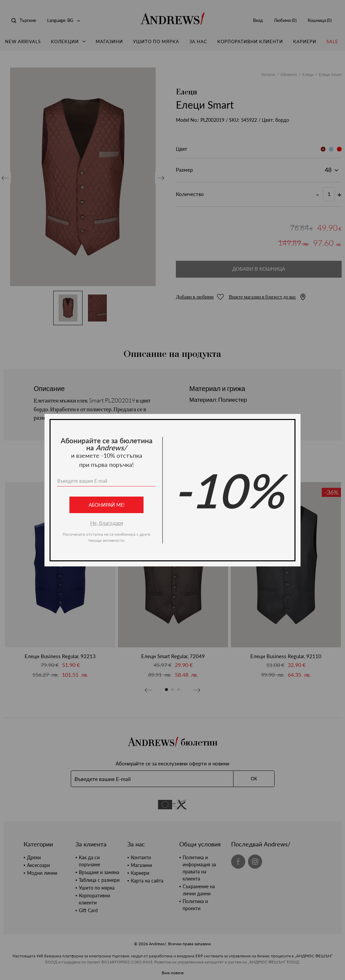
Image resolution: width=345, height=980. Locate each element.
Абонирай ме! (107, 505)
